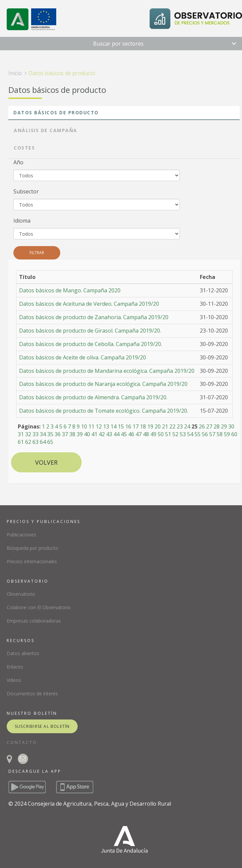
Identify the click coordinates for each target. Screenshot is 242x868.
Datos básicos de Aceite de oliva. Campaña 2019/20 (83, 357)
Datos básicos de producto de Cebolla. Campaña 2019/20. (91, 344)
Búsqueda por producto (32, 548)
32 (28, 434)
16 (128, 426)
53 (183, 434)
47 (139, 434)
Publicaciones (21, 535)
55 (197, 434)
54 (190, 434)
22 (172, 426)
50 (161, 434)
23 (180, 426)
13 (106, 426)
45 (124, 434)
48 (146, 434)
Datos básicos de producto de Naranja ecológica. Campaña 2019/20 (103, 384)
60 (234, 434)
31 (21, 434)
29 (224, 426)
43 (109, 434)
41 (94, 434)
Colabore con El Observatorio (39, 607)
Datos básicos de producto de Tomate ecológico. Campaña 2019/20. (104, 411)
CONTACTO (22, 742)
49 (153, 434)
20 (158, 426)
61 (21, 442)
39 (80, 434)
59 (227, 434)
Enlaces (15, 667)
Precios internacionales (32, 561)
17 (136, 426)
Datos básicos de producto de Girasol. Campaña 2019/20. (90, 331)
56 (205, 434)
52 (175, 434)
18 (143, 426)
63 (35, 442)
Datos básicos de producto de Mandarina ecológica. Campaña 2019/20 (107, 371)
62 (28, 442)
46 (131, 434)
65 (50, 442)
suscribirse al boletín (42, 726)
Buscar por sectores (118, 44)
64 (43, 442)
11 (91, 426)
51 (168, 434)
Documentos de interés (32, 693)
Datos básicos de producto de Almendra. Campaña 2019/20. (93, 397)
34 (43, 434)
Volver (46, 462)
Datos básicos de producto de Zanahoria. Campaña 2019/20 (94, 317)
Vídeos (14, 680)
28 (217, 426)
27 (209, 426)
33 (35, 434)
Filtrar (37, 253)
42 (102, 434)
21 (165, 426)
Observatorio (21, 594)
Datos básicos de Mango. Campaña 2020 (70, 290)
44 (116, 434)
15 (121, 426)
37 (65, 434)
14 (113, 426)
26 (202, 426)
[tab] (124, 113)
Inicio (15, 73)
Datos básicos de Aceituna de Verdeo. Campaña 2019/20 (89, 304)
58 (220, 434)
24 (187, 426)
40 (87, 434)
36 (58, 434)
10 (84, 426)
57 (212, 434)
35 (50, 434)
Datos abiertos (23, 653)
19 (150, 426)
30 (231, 426)
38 (72, 434)
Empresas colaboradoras (34, 621)
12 (99, 426)
